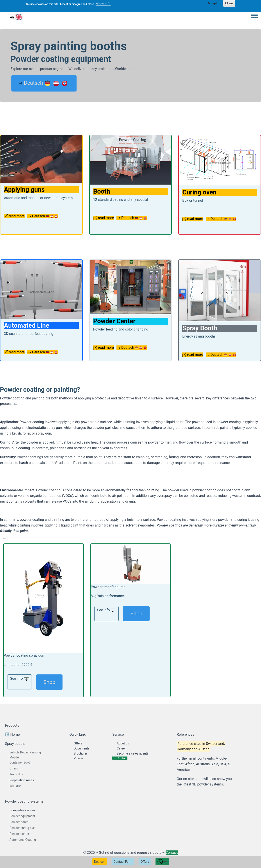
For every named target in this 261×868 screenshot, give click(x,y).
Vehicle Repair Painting (25, 752)
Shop (49, 682)
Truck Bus (16, 774)
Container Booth (21, 762)
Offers (145, 862)
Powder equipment (22, 816)
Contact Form (123, 862)
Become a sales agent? (132, 753)
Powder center (19, 834)
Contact (122, 758)
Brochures (81, 753)
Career (121, 748)
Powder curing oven (23, 828)
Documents (82, 748)
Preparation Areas (22, 780)
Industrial (16, 786)
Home (15, 734)
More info (103, 4)
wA (162, 862)
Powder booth (19, 822)
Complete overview (22, 810)
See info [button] (20, 679)
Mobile (14, 757)
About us (123, 743)
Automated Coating (23, 840)
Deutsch (100, 862)
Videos (79, 758)
